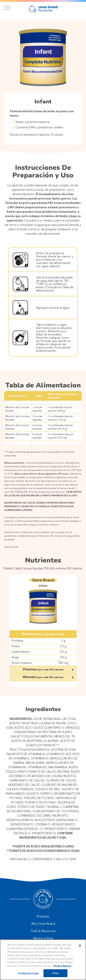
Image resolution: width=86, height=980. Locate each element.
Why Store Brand (43, 924)
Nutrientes (48, 634)
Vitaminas (48, 669)
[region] (43, 960)
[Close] (80, 946)
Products (43, 917)
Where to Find (43, 938)
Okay (55, 973)
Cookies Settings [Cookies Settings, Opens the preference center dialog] (28, 973)
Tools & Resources (43, 931)
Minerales (48, 677)
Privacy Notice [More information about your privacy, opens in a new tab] (62, 966)
